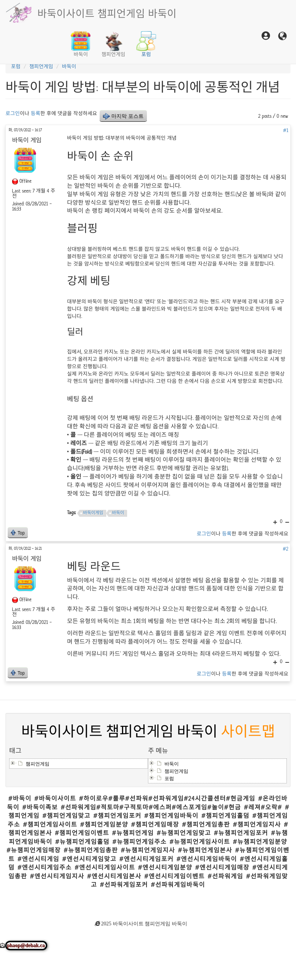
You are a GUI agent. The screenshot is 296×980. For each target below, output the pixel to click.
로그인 (13, 114)
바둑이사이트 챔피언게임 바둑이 (107, 13)
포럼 (146, 44)
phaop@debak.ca (26, 946)
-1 (287, 662)
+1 (275, 662)
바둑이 (81, 44)
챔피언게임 (113, 44)
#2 (286, 549)
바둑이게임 (93, 513)
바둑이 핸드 (184, 249)
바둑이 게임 (94, 178)
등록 (36, 114)
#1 (286, 130)
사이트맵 (248, 732)
